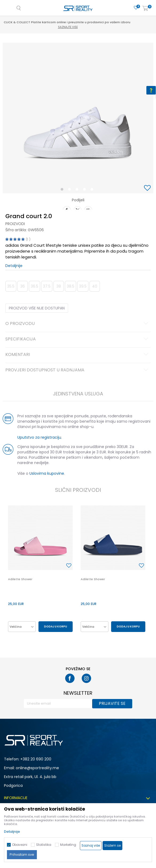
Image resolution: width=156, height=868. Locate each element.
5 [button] (93, 190)
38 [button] (59, 286)
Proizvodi (15, 224)
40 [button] (95, 286)
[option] (78, 118)
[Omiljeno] (136, 8)
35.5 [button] (11, 286)
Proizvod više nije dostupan (37, 308)
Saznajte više (79, 27)
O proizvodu (78, 324)
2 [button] (71, 190)
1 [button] (63, 190)
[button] (148, 188)
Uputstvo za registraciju (39, 437)
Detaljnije (14, 266)
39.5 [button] (83, 286)
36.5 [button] (34, 286)
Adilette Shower (20, 579)
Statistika (44, 845)
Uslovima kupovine (47, 473)
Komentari (78, 355)
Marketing (68, 845)
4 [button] (86, 190)
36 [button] (23, 286)
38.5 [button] (71, 286)
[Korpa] (145, 9)
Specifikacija (78, 339)
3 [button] (78, 190)
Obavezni (20, 845)
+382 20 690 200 (36, 759)
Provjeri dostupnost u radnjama (78, 370)
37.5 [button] (47, 286)
